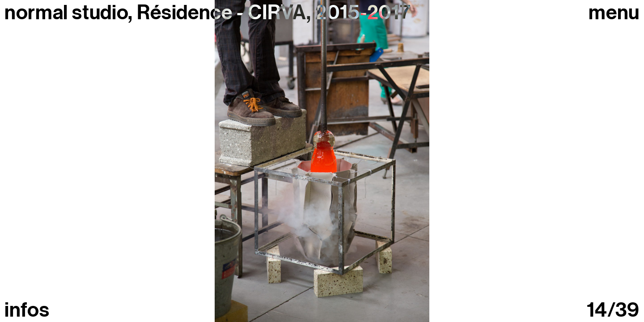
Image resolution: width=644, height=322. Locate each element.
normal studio (66, 13)
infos (27, 310)
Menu (614, 13)
